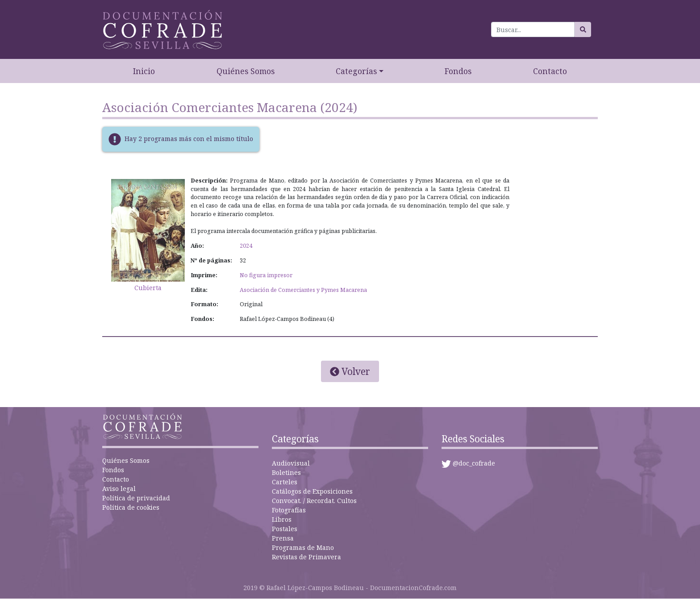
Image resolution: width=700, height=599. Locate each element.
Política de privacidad (136, 498)
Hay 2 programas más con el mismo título (189, 138)
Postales (285, 529)
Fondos (458, 71)
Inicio (144, 71)
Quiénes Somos (246, 71)
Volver (350, 371)
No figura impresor (266, 275)
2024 (246, 246)
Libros (282, 519)
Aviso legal (119, 489)
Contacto (550, 71)
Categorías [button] (356, 71)
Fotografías (289, 510)
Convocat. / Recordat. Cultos (314, 501)
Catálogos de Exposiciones (312, 491)
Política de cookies (131, 507)
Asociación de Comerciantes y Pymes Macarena (303, 290)
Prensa (283, 538)
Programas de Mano (303, 547)
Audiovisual (291, 463)
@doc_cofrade (474, 463)
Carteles (285, 482)
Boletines (286, 472)
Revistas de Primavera (306, 557)
